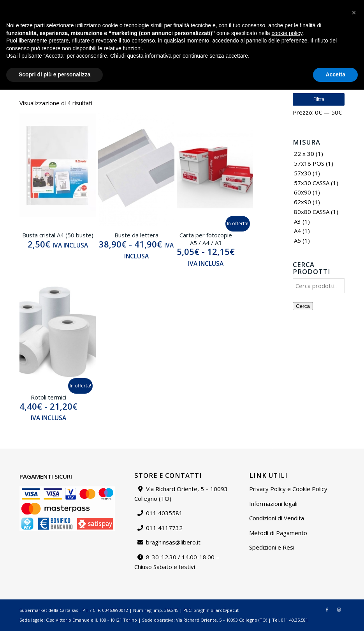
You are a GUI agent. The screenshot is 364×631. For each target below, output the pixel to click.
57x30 (302, 173)
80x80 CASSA (312, 212)
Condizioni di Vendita (277, 518)
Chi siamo (253, 6)
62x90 (302, 202)
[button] (354, 554)
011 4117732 (164, 528)
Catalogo (224, 6)
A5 (297, 240)
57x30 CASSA (312, 183)
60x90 (302, 192)
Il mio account (316, 6)
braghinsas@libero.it (37, 6)
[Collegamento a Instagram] (337, 29)
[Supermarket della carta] (182, 29)
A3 (297, 221)
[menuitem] (224, 6)
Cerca (303, 306)
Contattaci (282, 6)
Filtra (319, 99)
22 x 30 (304, 154)
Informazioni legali (273, 504)
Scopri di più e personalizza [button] (55, 616)
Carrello (348, 6)
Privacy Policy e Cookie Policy (288, 489)
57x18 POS (309, 163)
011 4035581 (164, 513)
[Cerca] (296, 29)
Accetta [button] (335, 616)
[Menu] (313, 29)
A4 (297, 231)
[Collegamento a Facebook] (325, 29)
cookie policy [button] (287, 574)
